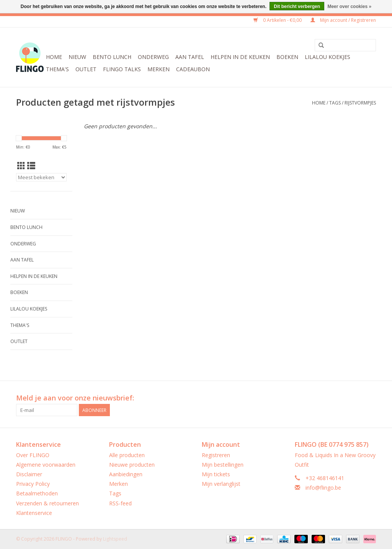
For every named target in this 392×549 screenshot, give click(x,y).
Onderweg (153, 57)
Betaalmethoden (37, 493)
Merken (158, 69)
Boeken (287, 57)
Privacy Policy (33, 484)
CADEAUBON (193, 69)
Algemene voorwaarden (46, 465)
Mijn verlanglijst (221, 484)
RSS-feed (120, 503)
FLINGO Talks (122, 69)
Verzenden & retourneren (47, 503)
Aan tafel (190, 57)
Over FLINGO (33, 455)
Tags (335, 103)
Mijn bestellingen (223, 465)
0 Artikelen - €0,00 (278, 20)
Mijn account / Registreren (343, 20)
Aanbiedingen (126, 474)
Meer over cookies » (349, 7)
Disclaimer (29, 474)
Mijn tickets (216, 474)
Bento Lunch (112, 57)
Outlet (86, 69)
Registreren (216, 455)
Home (54, 57)
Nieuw (77, 57)
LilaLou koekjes (327, 57)
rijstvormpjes (360, 103)
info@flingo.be (323, 488)
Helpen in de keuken (240, 57)
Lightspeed (115, 539)
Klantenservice (34, 513)
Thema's (57, 69)
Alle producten (127, 455)
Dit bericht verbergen (297, 7)
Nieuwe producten (132, 465)
